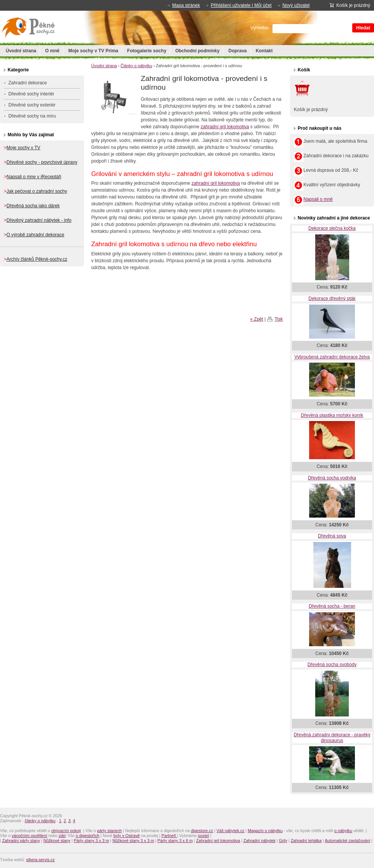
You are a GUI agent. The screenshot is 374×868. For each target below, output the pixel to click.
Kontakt (264, 51)
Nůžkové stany (57, 841)
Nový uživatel (296, 5)
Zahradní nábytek (260, 841)
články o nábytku (40, 821)
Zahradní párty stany (21, 841)
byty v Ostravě (127, 836)
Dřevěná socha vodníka (332, 478)
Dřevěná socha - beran (332, 606)
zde (62, 836)
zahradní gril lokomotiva (225, 127)
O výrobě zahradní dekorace (35, 235)
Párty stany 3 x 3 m (91, 841)
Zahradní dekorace (28, 83)
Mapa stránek (186, 5)
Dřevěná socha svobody (332, 665)
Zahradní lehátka (306, 841)
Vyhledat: (260, 28)
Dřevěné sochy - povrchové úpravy (42, 162)
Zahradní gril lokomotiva (218, 841)
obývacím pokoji (66, 831)
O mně (52, 51)
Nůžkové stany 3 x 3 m (133, 841)
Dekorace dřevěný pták (332, 298)
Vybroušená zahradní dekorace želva (332, 357)
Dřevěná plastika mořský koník (332, 415)
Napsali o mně (318, 199)
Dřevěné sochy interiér (31, 94)
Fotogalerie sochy (147, 51)
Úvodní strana (21, 51)
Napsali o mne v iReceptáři (34, 177)
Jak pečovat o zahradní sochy (37, 191)
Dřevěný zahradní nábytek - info (39, 220)
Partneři (169, 836)
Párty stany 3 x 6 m (175, 841)
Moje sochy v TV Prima (93, 51)
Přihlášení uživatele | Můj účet (241, 5)
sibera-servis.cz (40, 860)
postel (204, 836)
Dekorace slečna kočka (332, 228)
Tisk (279, 319)
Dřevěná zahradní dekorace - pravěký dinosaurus (332, 738)
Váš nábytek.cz (230, 831)
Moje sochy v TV (23, 148)
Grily (283, 841)
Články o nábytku (136, 66)
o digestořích (88, 836)
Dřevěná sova (332, 536)
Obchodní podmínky (197, 51)
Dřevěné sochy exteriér (32, 105)
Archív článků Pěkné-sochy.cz (37, 259)
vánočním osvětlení (30, 836)
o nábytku (343, 831)
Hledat (363, 28)
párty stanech (109, 831)
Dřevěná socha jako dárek (33, 206)
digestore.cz (202, 831)
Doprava (238, 51)
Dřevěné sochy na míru (32, 116)
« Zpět (257, 319)
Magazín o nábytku (265, 831)
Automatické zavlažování (347, 841)
